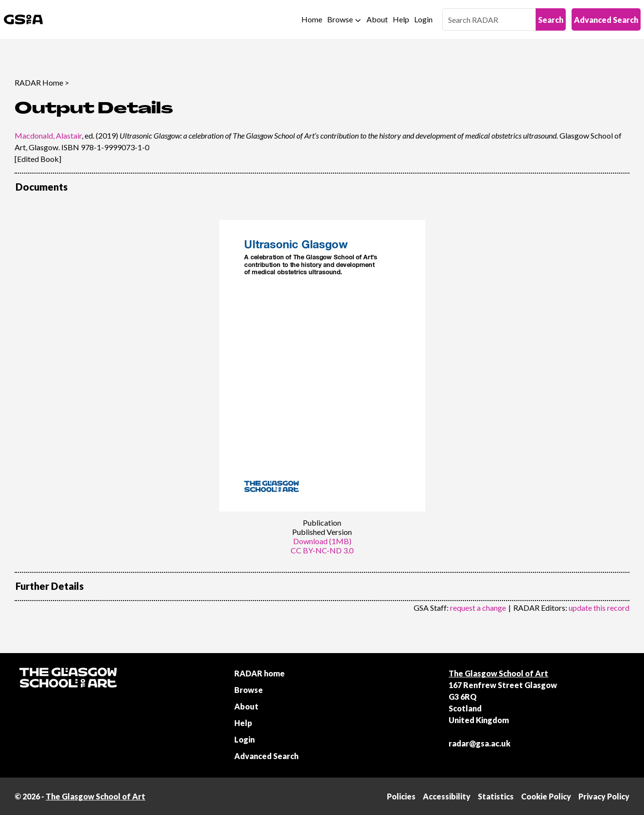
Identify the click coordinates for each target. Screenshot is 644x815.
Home (312, 19)
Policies (401, 796)
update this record (599, 608)
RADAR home (260, 673)
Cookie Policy (546, 796)
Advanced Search (606, 20)
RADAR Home (39, 82)
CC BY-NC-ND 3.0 (322, 550)
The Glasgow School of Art (498, 673)
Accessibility (447, 796)
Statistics (496, 796)
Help (401, 19)
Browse (340, 19)
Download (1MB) (322, 541)
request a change (478, 608)
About (377, 19)
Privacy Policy (604, 796)
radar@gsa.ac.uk (479, 743)
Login (423, 19)
